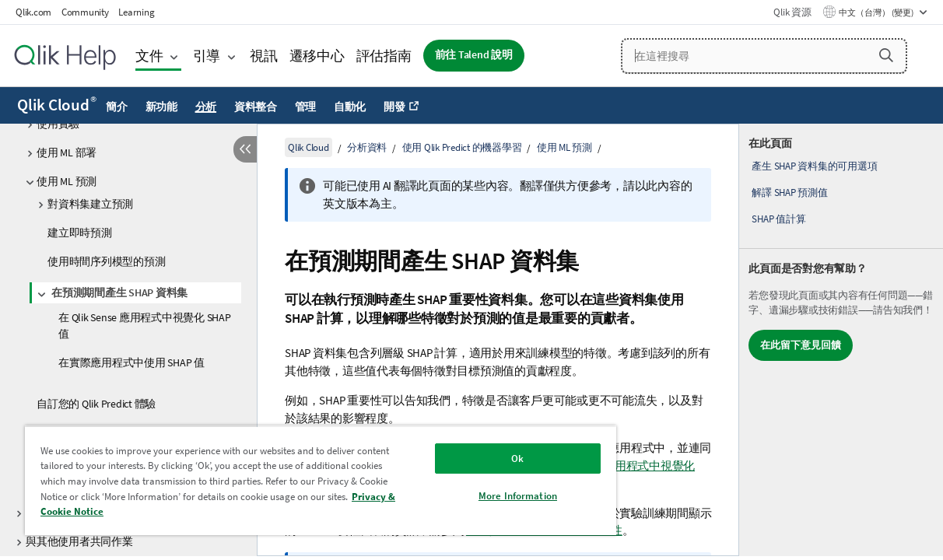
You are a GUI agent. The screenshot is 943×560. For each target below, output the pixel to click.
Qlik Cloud (57, 105)
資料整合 (256, 107)
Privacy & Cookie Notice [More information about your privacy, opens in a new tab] (177, 511)
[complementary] (841, 340)
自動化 (350, 107)
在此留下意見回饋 (801, 345)
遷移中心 (317, 56)
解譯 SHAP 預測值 (789, 192)
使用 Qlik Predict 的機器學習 (462, 147)
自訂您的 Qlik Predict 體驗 (96, 404)
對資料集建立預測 (90, 204)
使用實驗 (58, 124)
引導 (207, 56)
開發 (394, 107)
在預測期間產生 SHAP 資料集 (119, 292)
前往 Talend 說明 (474, 55)
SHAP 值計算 (778, 219)
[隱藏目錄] (245, 149)
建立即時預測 (80, 233)
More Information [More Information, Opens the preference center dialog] (480, 496)
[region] (298, 480)
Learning (136, 12)
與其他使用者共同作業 (79, 541)
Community (85, 12)
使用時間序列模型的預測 (106, 261)
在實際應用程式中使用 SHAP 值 (131, 362)
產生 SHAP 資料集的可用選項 (814, 166)
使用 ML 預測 (67, 181)
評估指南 (384, 56)
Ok (480, 458)
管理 (306, 107)
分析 (206, 107)
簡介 (117, 107)
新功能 (161, 107)
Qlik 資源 (792, 12)
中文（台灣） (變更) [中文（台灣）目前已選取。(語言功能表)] (877, 12)
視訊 (264, 56)
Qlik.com (33, 12)
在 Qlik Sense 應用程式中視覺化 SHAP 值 (145, 325)
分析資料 (367, 147)
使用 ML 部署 (67, 152)
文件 (149, 56)
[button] (886, 55)
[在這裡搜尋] (764, 56)
